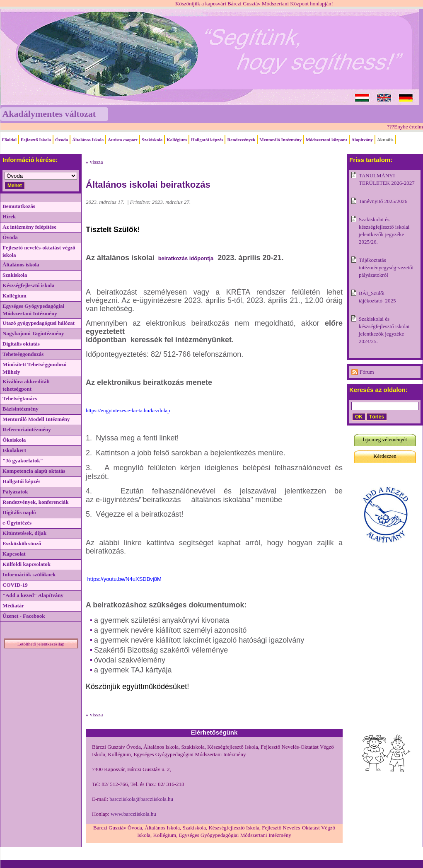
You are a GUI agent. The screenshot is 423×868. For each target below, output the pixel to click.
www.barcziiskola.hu (133, 814)
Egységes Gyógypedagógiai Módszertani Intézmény (33, 310)
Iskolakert (14, 450)
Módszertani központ (326, 140)
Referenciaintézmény (27, 429)
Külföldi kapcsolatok (27, 564)
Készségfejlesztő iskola (28, 285)
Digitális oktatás (21, 344)
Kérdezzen (385, 456)
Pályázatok (15, 492)
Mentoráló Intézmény (280, 140)
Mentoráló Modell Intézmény (36, 419)
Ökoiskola (14, 440)
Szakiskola (152, 140)
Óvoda (62, 140)
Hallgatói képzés (207, 140)
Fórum (367, 372)
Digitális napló (19, 512)
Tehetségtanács (20, 398)
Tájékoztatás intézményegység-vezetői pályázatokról (386, 267)
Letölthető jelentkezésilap (41, 644)
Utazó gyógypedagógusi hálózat (39, 323)
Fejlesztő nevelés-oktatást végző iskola (39, 251)
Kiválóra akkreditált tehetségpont (26, 385)
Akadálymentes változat (49, 114)
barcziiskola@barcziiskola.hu (141, 799)
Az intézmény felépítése (29, 227)
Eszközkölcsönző (22, 543)
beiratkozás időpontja (185, 258)
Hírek (9, 216)
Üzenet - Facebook (24, 616)
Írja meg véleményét (385, 439)
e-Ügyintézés (17, 523)
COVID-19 (15, 585)
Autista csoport (123, 140)
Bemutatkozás (19, 206)
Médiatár (13, 606)
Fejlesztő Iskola (36, 140)
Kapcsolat (14, 554)
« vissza (94, 162)
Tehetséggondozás (23, 354)
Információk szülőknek (29, 574)
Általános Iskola (88, 140)
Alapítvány (362, 140)
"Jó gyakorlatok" (23, 461)
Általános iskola (21, 265)
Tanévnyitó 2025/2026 (383, 201)
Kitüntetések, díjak (24, 533)
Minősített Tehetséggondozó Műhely (34, 368)
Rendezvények (241, 140)
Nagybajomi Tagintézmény (33, 333)
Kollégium (177, 140)
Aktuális (385, 140)
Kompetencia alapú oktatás (34, 471)
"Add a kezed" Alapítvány (33, 595)
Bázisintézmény (21, 409)
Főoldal (9, 140)
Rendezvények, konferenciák (35, 502)
